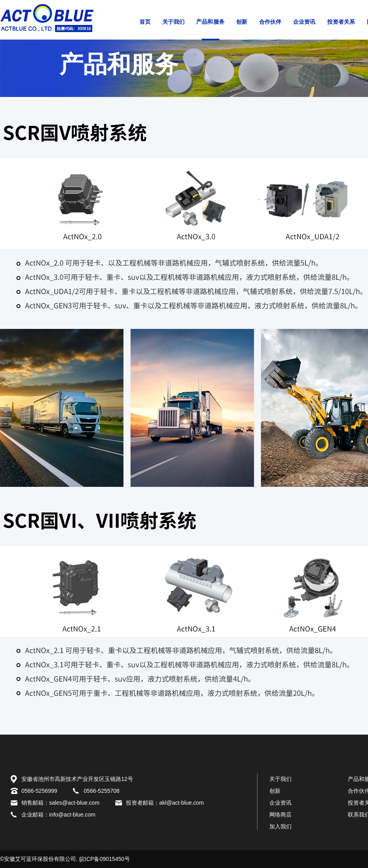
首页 (145, 22)
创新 (242, 22)
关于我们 (174, 22)
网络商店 (280, 815)
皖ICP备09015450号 (105, 859)
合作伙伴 (270, 22)
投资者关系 (341, 22)
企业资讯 (304, 22)
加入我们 (280, 826)
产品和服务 (210, 22)
